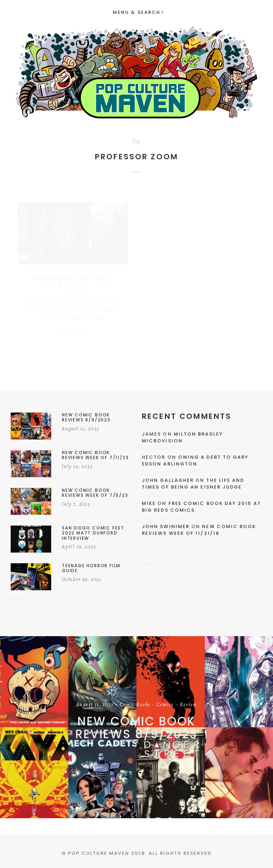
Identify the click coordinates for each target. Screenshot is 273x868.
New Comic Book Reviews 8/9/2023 (136, 727)
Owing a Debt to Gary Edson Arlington (195, 461)
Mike (149, 503)
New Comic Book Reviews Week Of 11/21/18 (199, 530)
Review (188, 705)
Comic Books (135, 705)
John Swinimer (166, 526)
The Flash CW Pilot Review (73, 276)
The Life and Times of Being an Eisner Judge (193, 484)
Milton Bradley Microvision (182, 438)
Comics (165, 705)
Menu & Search (138, 12)
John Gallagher (168, 480)
